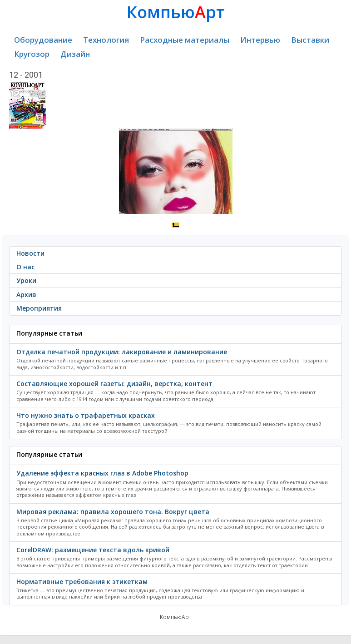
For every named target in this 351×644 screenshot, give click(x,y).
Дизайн (75, 54)
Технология (106, 40)
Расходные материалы (185, 40)
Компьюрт (176, 12)
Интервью (260, 40)
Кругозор (32, 54)
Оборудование (43, 40)
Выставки (310, 40)
